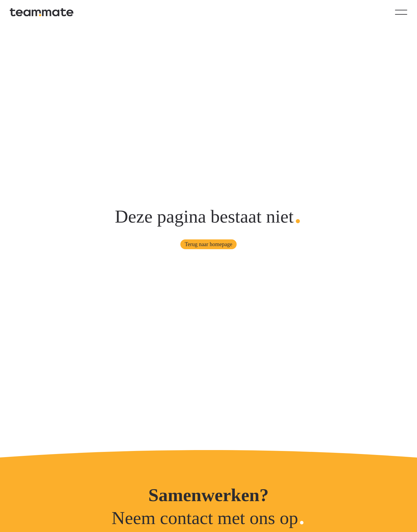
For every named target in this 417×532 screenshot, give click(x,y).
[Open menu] (401, 12)
